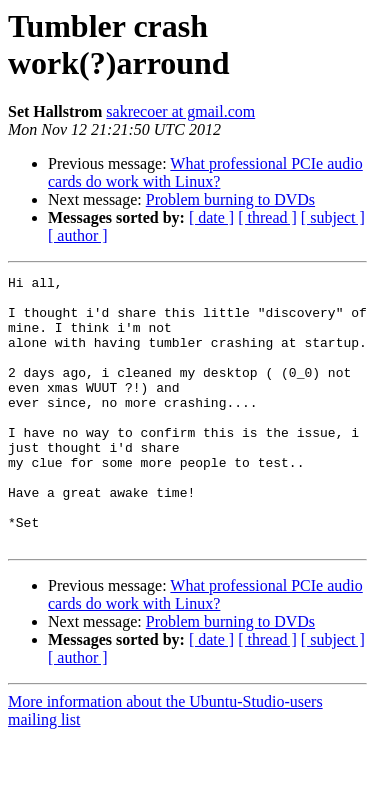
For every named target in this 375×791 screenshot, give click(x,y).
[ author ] (78, 235)
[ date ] (211, 217)
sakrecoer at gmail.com (180, 111)
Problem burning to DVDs (230, 199)
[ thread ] (267, 217)
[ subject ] (333, 217)
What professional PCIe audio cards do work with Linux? (205, 172)
